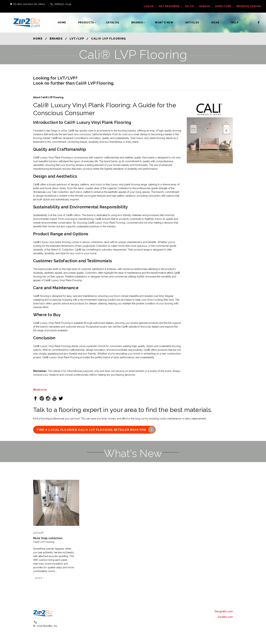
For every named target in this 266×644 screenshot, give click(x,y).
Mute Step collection (48, 538)
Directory (223, 6)
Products (86, 23)
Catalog (113, 23)
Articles (192, 23)
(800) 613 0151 (48, 622)
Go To (190, 6)
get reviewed (169, 6)
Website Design (249, 6)
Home (62, 23)
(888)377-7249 (63, 4)
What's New (164, 23)
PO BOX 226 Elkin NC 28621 (29, 4)
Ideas (215, 23)
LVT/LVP (77, 39)
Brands (137, 23)
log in (149, 6)
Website (40, 390)
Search (205, 6)
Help (235, 23)
